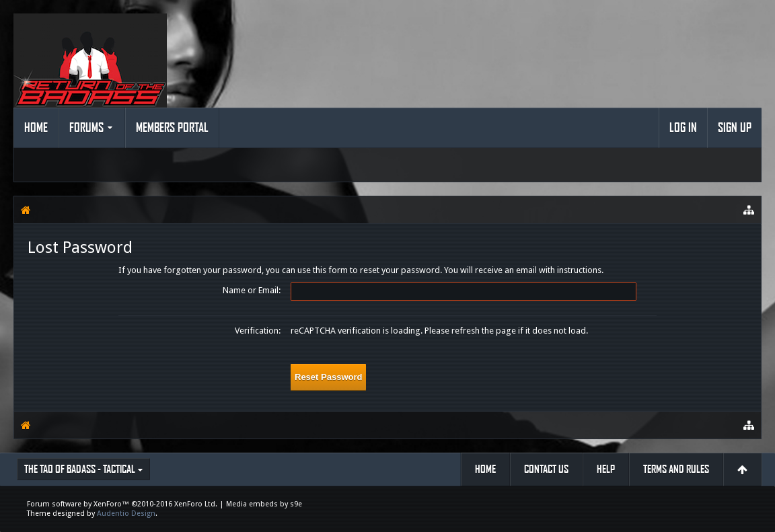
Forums (86, 128)
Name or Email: (252, 290)
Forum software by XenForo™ (122, 504)
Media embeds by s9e (264, 504)
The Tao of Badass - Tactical (80, 469)
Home (36, 128)
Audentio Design (126, 514)
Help (606, 469)
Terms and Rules (676, 469)
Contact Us (546, 469)
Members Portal (172, 128)
